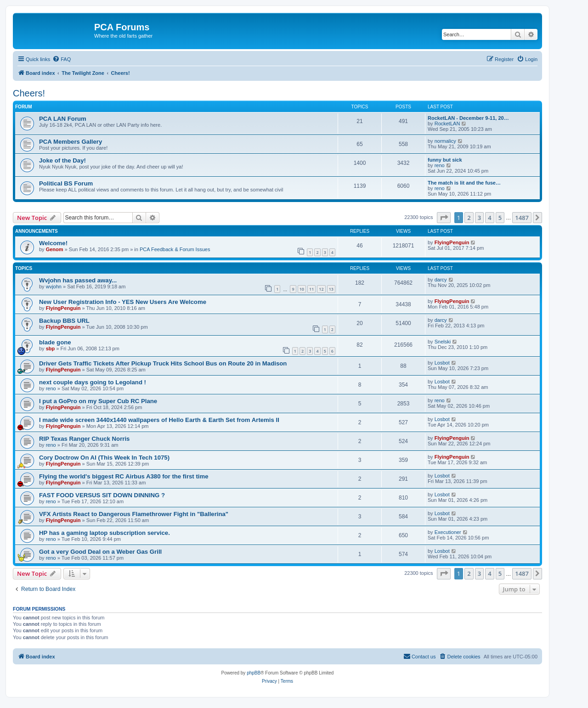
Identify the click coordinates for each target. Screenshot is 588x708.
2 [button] (469, 218)
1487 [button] (522, 218)
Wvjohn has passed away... (78, 280)
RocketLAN (447, 124)
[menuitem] (62, 59)
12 (321, 289)
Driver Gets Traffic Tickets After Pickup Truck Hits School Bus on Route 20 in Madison (163, 363)
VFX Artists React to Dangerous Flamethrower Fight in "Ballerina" (134, 514)
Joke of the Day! (62, 160)
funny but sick (445, 160)
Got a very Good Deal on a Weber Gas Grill (100, 552)
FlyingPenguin (452, 242)
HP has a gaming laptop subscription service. (105, 533)
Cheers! (29, 93)
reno (440, 165)
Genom (55, 249)
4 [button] (489, 218)
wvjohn (54, 287)
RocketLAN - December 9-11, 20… (468, 118)
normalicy (445, 141)
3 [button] (479, 218)
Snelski (443, 342)
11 (311, 289)
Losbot (442, 363)
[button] (444, 218)
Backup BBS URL (64, 321)
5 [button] (500, 218)
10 (302, 289)
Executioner (448, 532)
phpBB (254, 673)
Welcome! (53, 243)
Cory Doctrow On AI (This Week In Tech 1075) (104, 458)
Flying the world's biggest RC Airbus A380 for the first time (124, 476)
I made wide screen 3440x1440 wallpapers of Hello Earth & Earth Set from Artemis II (159, 420)
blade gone (55, 342)
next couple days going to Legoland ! (93, 382)
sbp (51, 348)
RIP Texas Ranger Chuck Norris (84, 439)
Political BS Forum (66, 183)
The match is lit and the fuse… (464, 183)
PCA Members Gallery (71, 142)
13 (331, 289)
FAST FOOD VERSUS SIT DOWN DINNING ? (102, 495)
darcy (441, 280)
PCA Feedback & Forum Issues (175, 249)
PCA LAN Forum (63, 119)
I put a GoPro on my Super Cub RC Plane (98, 401)
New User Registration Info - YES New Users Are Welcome (123, 302)
